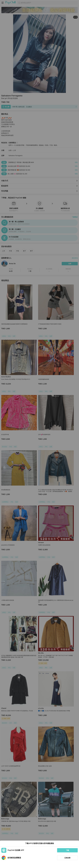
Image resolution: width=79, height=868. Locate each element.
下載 (67, 850)
